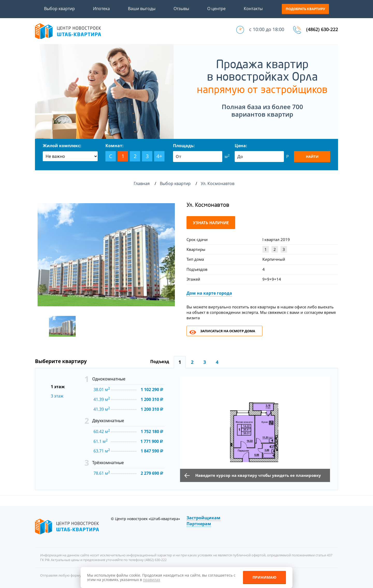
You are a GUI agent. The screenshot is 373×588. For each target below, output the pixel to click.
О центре (216, 9)
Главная (142, 183)
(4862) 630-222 (322, 29)
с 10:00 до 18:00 (267, 29)
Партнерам (199, 524)
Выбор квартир (59, 9)
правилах (152, 580)
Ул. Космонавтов (218, 183)
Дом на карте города (209, 293)
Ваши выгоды (142, 9)
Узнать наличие (211, 223)
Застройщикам (203, 518)
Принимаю (264, 577)
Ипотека (101, 9)
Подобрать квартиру (305, 9)
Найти (312, 157)
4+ (159, 156)
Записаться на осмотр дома (228, 331)
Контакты (253, 9)
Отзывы (181, 9)
